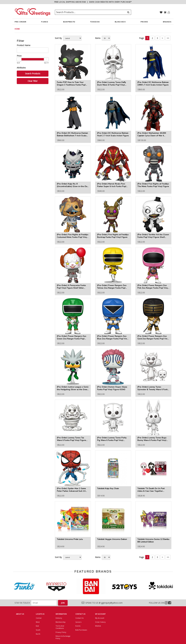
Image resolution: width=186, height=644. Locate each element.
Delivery (59, 618)
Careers (78, 622)
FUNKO (45, 23)
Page (142, 38)
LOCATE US (40, 614)
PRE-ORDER (20, 23)
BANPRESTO (69, 23)
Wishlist (98, 626)
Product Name (24, 45)
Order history (100, 622)
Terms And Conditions (60, 627)
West (38, 622)
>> (168, 38)
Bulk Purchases (81, 630)
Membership (61, 622)
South (38, 630)
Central (39, 618)
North (38, 634)
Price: (19, 56)
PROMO (144, 22)
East (37, 626)
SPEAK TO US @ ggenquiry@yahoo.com (102, 603)
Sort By (58, 38)
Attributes (21, 68)
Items (98, 38)
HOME (17, 29)
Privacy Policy (61, 632)
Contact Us (79, 618)
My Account (100, 618)
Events (78, 626)
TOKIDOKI (95, 23)
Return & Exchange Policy (63, 637)
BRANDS (167, 23)
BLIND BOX (120, 22)
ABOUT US (20, 614)
